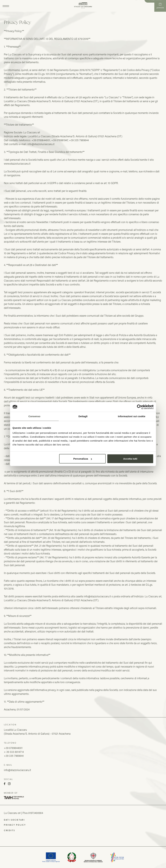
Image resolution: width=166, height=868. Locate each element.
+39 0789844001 (13, 748)
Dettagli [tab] (83, 416)
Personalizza (83, 459)
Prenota (160, 6)
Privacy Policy (15, 825)
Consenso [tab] (34, 416)
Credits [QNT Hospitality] (9, 830)
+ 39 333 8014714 (14, 752)
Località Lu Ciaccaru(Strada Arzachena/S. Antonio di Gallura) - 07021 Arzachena (37, 732)
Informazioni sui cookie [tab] (132, 416)
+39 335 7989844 (14, 756)
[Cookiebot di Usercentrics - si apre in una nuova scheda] (139, 407)
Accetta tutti (130, 459)
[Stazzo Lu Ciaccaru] (83, 6)
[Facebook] (5, 784)
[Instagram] (9, 784)
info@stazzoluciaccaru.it (17, 770)
